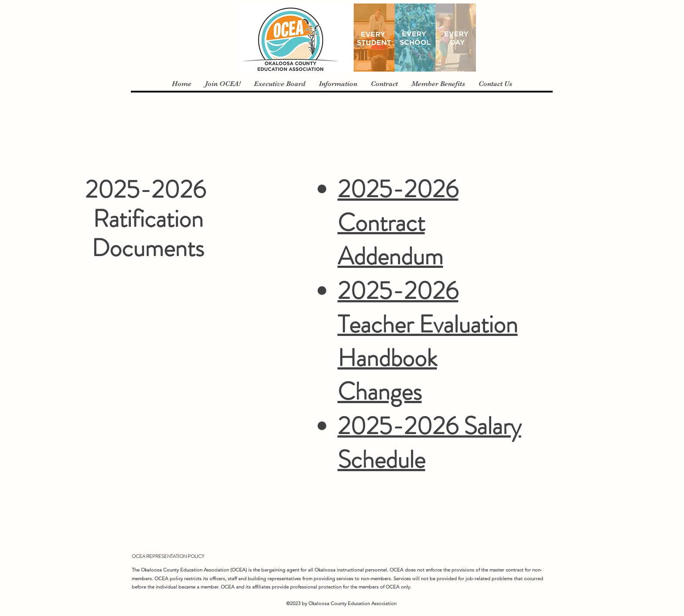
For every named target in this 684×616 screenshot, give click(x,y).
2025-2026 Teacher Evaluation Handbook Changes (428, 341)
